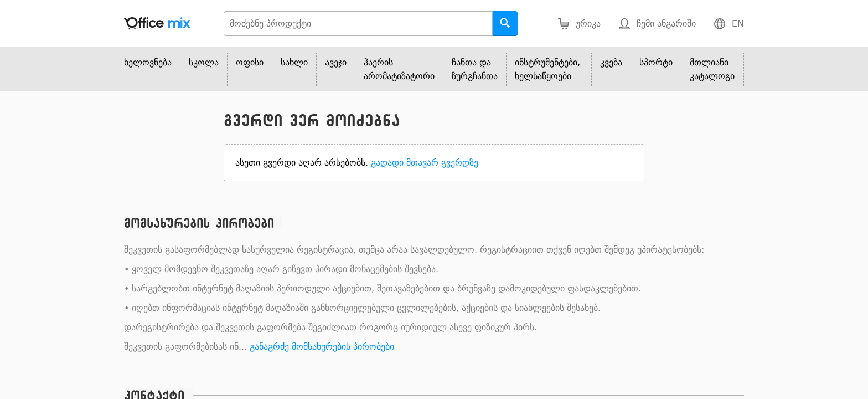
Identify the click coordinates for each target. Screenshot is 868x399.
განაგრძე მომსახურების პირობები (322, 347)
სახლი (294, 62)
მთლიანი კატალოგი (712, 69)
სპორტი (656, 62)
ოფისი (250, 62)
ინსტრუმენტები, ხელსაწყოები (547, 69)
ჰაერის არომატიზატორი (399, 69)
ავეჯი (336, 62)
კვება (611, 62)
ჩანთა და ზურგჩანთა (475, 69)
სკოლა (204, 62)
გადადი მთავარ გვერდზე (425, 163)
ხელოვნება (148, 62)
